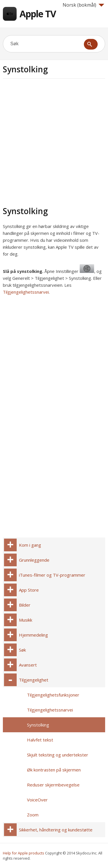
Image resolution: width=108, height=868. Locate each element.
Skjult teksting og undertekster (58, 755)
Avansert (28, 665)
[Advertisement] (54, 141)
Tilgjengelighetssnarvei (26, 292)
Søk (22, 650)
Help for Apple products (24, 853)
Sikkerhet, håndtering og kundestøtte (56, 830)
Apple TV (38, 14)
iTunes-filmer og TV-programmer (52, 575)
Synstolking (38, 725)
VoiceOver (37, 800)
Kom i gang (30, 545)
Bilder (25, 605)
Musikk (26, 620)
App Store (29, 590)
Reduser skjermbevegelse (53, 785)
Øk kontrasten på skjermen (54, 770)
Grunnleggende (34, 560)
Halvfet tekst (40, 740)
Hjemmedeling (33, 635)
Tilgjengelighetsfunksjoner (53, 695)
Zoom (33, 815)
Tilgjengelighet (34, 680)
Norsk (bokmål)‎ (83, 5)
